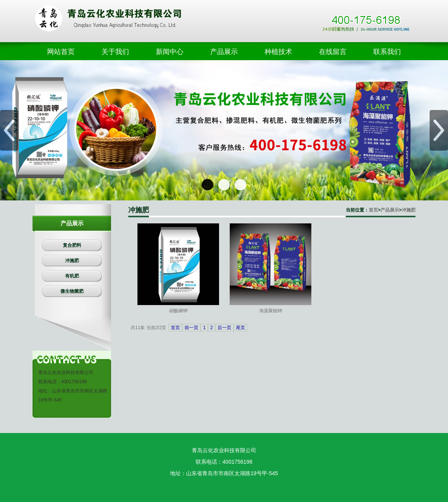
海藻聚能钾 (271, 311)
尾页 (240, 328)
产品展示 (390, 210)
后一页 (224, 328)
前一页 (191, 328)
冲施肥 (409, 210)
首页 (373, 210)
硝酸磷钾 (178, 311)
